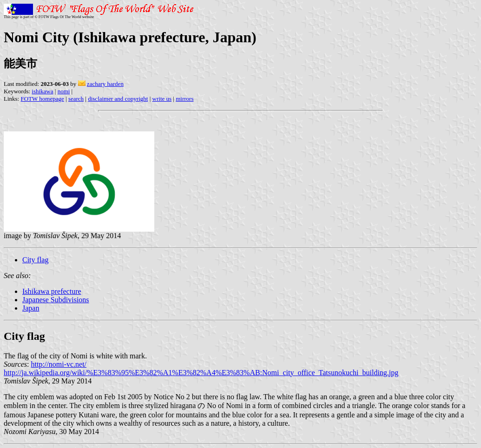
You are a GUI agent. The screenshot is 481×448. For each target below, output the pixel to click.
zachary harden (105, 84)
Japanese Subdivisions (56, 300)
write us (162, 99)
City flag (35, 260)
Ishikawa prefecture (52, 291)
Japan (31, 308)
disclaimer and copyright (118, 99)
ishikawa (42, 91)
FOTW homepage (42, 99)
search (76, 99)
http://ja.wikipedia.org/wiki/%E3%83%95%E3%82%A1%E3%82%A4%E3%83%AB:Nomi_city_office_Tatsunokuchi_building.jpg (201, 373)
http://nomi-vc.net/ (59, 364)
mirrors (184, 99)
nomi (64, 91)
